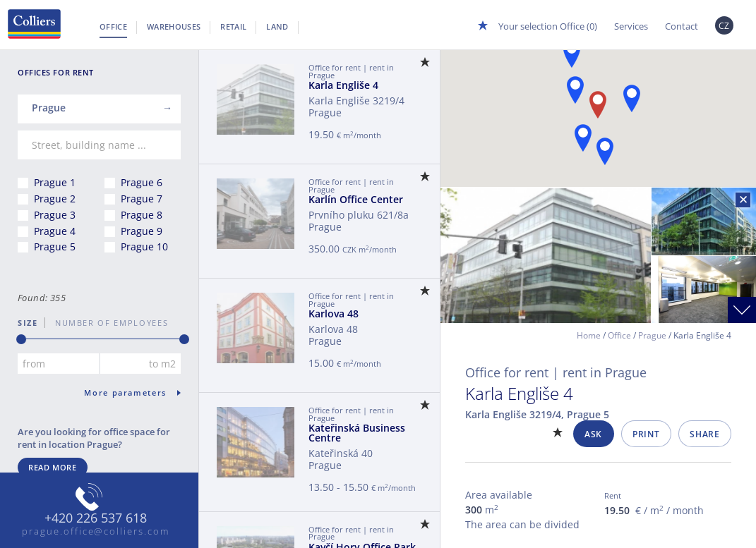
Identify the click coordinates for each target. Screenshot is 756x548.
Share (704, 434)
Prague (652, 335)
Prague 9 (142, 231)
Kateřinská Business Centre (357, 433)
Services (631, 26)
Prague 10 (144, 246)
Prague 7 (142, 199)
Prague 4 (55, 231)
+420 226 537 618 (96, 518)
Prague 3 (55, 215)
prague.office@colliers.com (96, 531)
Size (28, 323)
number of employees (107, 323)
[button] (575, 90)
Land (277, 26)
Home (589, 335)
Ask (593, 434)
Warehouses (174, 26)
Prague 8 (142, 215)
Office (113, 26)
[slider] (21, 339)
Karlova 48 (334, 313)
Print (646, 434)
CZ (724, 26)
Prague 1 (55, 182)
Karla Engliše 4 (343, 85)
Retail (233, 26)
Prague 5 (55, 246)
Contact (682, 26)
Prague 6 (142, 182)
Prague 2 (55, 199)
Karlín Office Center (356, 199)
